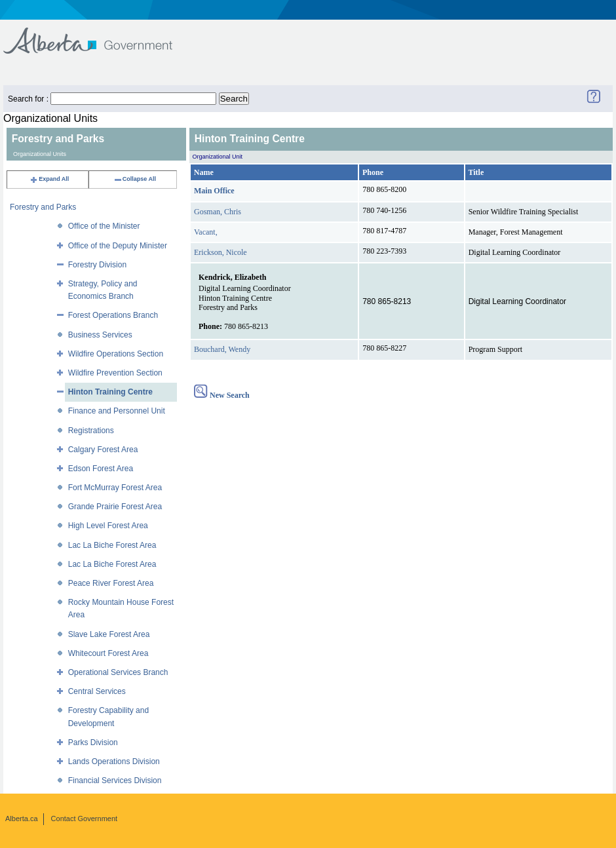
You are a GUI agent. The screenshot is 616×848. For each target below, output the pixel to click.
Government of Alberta (99, 34)
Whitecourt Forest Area (108, 653)
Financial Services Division (115, 781)
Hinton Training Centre (110, 392)
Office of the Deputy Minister (118, 246)
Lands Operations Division (114, 761)
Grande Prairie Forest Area (115, 507)
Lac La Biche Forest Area (112, 545)
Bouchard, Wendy (222, 349)
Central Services (97, 691)
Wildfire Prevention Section (115, 373)
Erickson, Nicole (221, 252)
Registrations (91, 431)
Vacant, (206, 232)
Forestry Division (97, 265)
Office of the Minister (104, 226)
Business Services (100, 335)
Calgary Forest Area (103, 450)
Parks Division (93, 742)
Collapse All (135, 179)
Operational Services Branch (118, 672)
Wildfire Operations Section (116, 354)
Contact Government (85, 819)
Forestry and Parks (43, 207)
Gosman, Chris (218, 212)
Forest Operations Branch (113, 315)
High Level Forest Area (108, 526)
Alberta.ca (22, 819)
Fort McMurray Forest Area (115, 488)
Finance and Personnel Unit (117, 411)
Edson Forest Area (101, 469)
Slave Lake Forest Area (109, 634)
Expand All (49, 179)
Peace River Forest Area (111, 583)
